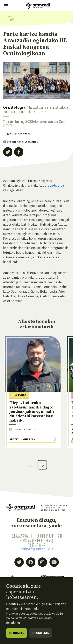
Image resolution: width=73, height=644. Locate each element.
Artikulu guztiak (22, 439)
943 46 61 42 (38, 545)
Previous (31, 465)
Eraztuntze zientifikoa (48, 108)
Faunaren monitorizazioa (25, 112)
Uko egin (41, 633)
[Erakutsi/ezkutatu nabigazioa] (6, 6)
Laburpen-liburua (51, 185)
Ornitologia (14, 108)
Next (42, 465)
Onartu (17, 633)
